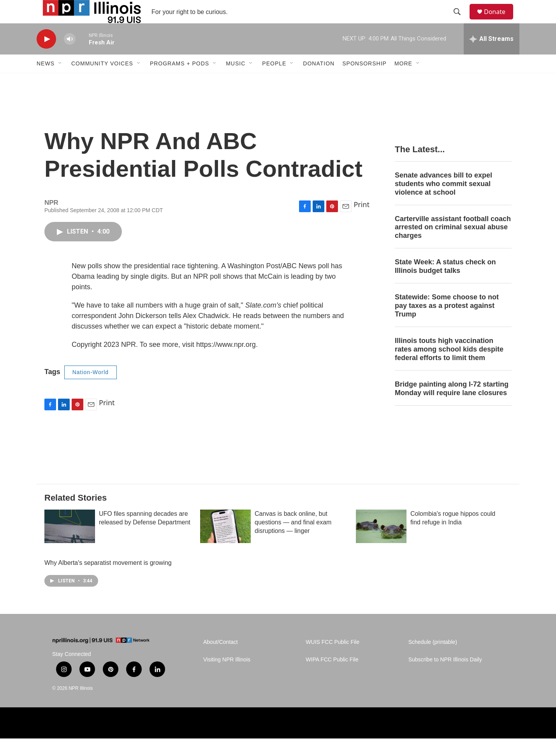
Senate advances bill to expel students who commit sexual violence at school (443, 201)
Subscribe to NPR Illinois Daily (445, 677)
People (274, 81)
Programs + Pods (179, 81)
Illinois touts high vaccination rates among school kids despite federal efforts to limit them (449, 367)
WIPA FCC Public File (332, 677)
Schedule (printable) (433, 660)
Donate (500, 20)
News (46, 81)
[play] (46, 57)
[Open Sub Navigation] (60, 81)
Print (362, 222)
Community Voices (102, 81)
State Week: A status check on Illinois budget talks (445, 284)
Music (236, 81)
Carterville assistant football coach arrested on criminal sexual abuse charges (453, 245)
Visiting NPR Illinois (227, 677)
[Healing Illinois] (449, 741)
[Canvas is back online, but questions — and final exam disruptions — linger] (225, 544)
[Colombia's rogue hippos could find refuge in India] (381, 544)
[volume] (70, 57)
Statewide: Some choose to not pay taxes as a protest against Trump (447, 323)
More (403, 81)
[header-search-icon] (461, 21)
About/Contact (221, 660)
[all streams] (492, 56)
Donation (319, 81)
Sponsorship (364, 81)
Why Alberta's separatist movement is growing (110, 580)
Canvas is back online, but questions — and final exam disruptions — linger (293, 540)
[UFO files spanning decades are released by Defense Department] (70, 544)
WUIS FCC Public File (333, 660)
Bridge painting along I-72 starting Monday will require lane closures (452, 406)
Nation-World (91, 390)
